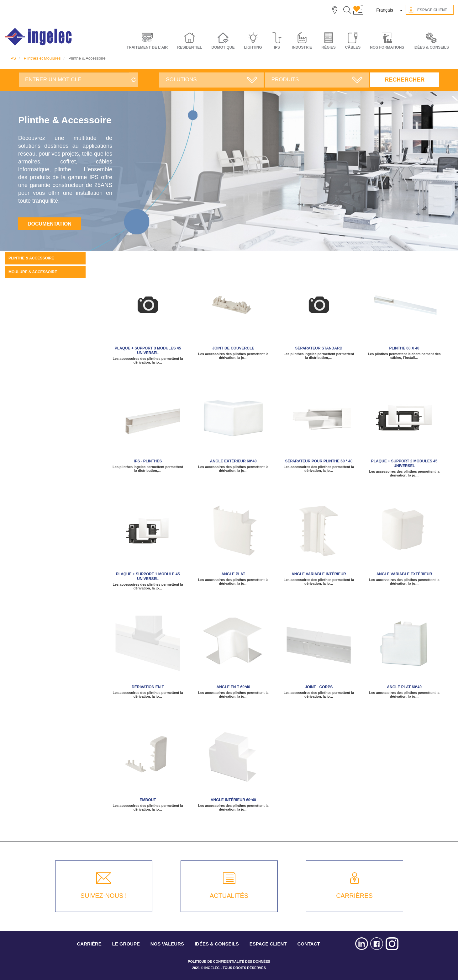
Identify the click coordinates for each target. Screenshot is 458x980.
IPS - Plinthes (148, 461)
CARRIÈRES (354, 896)
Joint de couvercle (233, 348)
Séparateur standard (319, 348)
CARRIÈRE (89, 944)
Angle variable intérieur (319, 574)
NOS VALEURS (167, 944)
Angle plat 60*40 (404, 687)
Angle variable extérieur (404, 574)
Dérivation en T (148, 687)
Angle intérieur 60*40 (233, 800)
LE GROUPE (126, 944)
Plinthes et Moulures (42, 58)
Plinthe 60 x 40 (404, 348)
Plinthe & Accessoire (31, 258)
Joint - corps (319, 687)
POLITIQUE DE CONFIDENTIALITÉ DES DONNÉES (229, 961)
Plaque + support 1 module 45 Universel (148, 576)
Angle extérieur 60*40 (233, 461)
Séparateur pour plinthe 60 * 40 (319, 461)
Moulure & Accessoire (33, 272)
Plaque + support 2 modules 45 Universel (404, 463)
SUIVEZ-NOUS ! (104, 896)
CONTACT (308, 944)
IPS (13, 58)
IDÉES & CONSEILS (431, 47)
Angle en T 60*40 (233, 687)
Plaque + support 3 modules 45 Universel (148, 351)
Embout (148, 800)
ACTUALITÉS (229, 896)
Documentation (50, 224)
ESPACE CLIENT (268, 944)
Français (385, 10)
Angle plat (233, 574)
